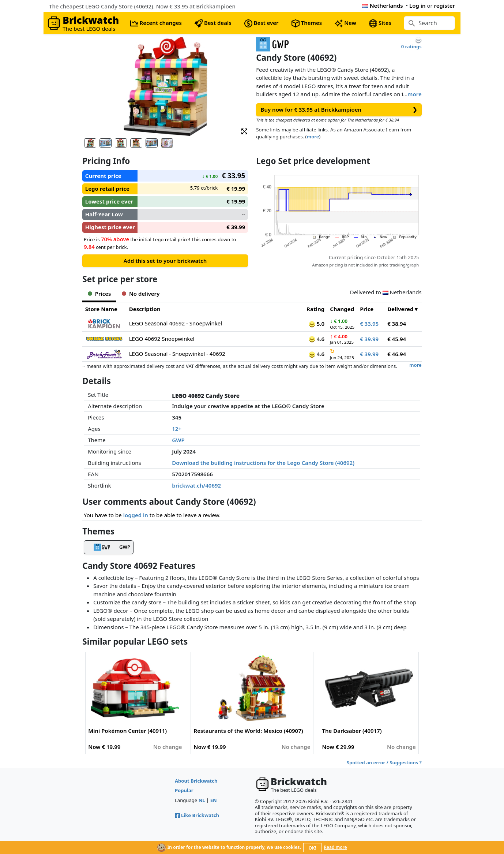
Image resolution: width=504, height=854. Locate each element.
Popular (184, 790)
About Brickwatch (196, 781)
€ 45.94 (397, 339)
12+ (177, 429)
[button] (244, 131)
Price (367, 309)
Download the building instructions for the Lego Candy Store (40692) (263, 463)
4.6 (317, 339)
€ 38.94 (397, 324)
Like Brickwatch (197, 815)
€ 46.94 (397, 354)
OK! (313, 848)
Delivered (400, 309)
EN (214, 800)
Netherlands (383, 5)
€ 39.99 (369, 339)
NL (202, 800)
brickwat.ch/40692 (196, 485)
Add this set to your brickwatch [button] (165, 261)
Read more (335, 847)
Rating (315, 309)
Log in (418, 5)
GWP (178, 440)
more (415, 94)
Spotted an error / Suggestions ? (384, 762)
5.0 (317, 324)
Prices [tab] (99, 294)
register (445, 5)
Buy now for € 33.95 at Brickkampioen (339, 110)
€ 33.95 (369, 324)
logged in (136, 515)
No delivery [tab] (141, 294)
